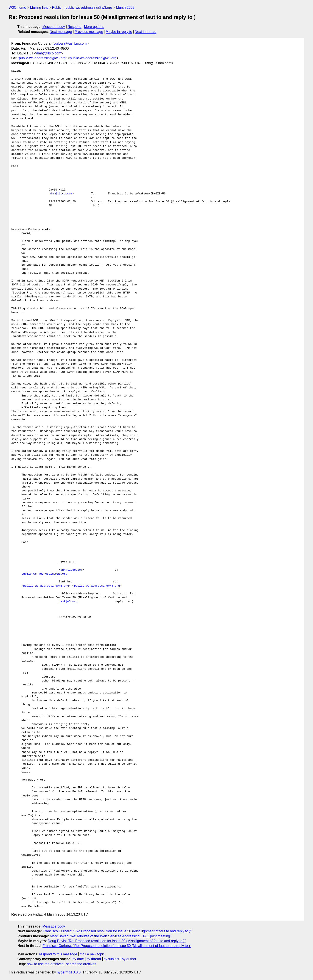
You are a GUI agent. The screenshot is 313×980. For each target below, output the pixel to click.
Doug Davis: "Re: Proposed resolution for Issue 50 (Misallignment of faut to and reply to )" (117, 941)
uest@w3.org (68, 602)
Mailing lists (39, 8)
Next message (61, 32)
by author (129, 959)
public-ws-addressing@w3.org (89, 8)
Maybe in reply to (119, 32)
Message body (54, 27)
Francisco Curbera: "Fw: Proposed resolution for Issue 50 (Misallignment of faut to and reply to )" (117, 931)
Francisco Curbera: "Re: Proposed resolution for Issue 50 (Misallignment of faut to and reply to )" (117, 946)
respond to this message (58, 954)
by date (78, 959)
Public (57, 8)
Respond (75, 27)
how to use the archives (45, 964)
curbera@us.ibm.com (70, 43)
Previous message (89, 32)
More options (94, 27)
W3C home (17, 8)
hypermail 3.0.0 (69, 972)
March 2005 (125, 8)
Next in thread (146, 32)
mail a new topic (92, 954)
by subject (111, 959)
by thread (94, 959)
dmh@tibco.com (49, 53)
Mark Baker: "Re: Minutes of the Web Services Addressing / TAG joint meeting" (110, 936)
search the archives (81, 964)
